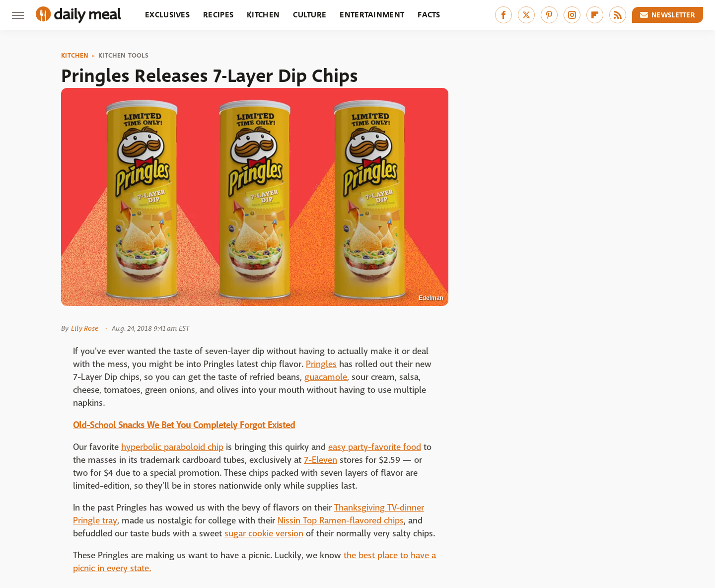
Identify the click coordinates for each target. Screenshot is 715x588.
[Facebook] (503, 15)
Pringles (321, 364)
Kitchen (263, 15)
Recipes (218, 15)
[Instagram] (572, 15)
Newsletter (668, 15)
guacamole (326, 377)
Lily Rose (85, 328)
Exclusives (167, 15)
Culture (310, 15)
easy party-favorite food (375, 447)
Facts (429, 15)
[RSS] (618, 15)
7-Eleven (321, 460)
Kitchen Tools (123, 56)
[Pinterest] (549, 15)
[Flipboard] (595, 15)
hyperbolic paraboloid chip (172, 447)
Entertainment (372, 15)
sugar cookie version (264, 534)
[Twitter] (526, 15)
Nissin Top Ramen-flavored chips (341, 521)
